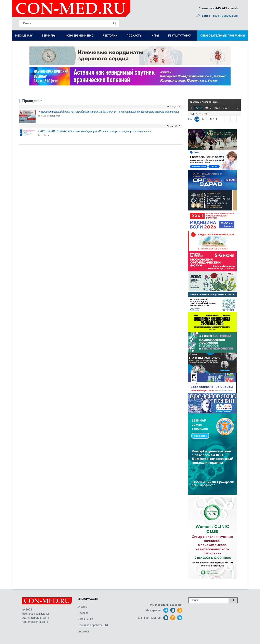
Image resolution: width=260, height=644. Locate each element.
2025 (226, 108)
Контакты (83, 631)
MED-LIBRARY (24, 36)
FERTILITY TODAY (180, 36)
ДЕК (215, 119)
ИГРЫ (155, 36)
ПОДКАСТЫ (134, 36)
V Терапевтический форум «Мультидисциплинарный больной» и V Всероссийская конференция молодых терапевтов (109, 112)
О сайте (83, 607)
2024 (217, 108)
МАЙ (197, 119)
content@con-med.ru (35, 622)
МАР (191, 119)
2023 (208, 108)
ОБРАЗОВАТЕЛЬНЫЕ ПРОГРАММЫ (223, 36)
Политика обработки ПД (93, 625)
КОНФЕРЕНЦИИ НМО (79, 36)
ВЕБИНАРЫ (49, 36)
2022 (199, 108)
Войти (206, 16)
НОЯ (209, 119)
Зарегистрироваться (225, 16)
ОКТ (203, 119)
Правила (83, 613)
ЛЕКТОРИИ (110, 36)
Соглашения (85, 619)
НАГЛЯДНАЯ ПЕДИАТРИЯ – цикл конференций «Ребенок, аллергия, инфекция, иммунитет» (95, 131)
